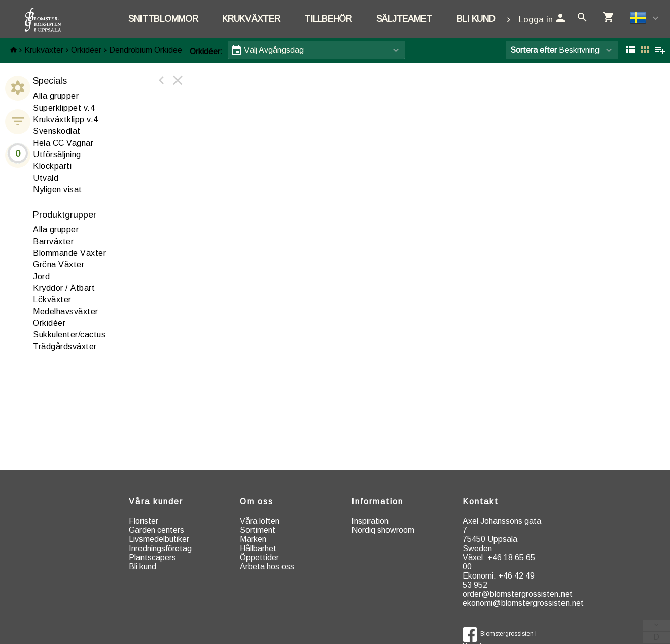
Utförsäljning (57, 155)
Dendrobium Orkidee (146, 50)
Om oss (257, 502)
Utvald (46, 178)
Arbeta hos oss (267, 567)
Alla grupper (56, 96)
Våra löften (260, 521)
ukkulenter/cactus (69, 335)
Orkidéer (86, 50)
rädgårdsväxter (65, 346)
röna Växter (59, 265)
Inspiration (370, 521)
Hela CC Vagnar (63, 143)
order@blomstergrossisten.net (518, 594)
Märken (253, 539)
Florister (144, 521)
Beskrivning (555, 50)
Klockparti (52, 166)
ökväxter (52, 300)
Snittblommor (163, 19)
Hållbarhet (258, 548)
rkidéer (49, 323)
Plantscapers (152, 557)
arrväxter (53, 241)
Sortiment (258, 530)
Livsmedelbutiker (159, 539)
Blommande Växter (69, 253)
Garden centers (156, 530)
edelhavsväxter (66, 311)
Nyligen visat (58, 190)
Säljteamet (404, 19)
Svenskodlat (57, 131)
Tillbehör (328, 19)
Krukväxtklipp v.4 (66, 120)
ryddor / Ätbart (64, 288)
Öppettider (259, 557)
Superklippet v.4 (64, 108)
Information (377, 502)
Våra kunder (156, 502)
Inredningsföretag (160, 548)
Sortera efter (534, 50)
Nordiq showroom (383, 530)
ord (41, 276)
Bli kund (476, 19)
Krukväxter (251, 19)
